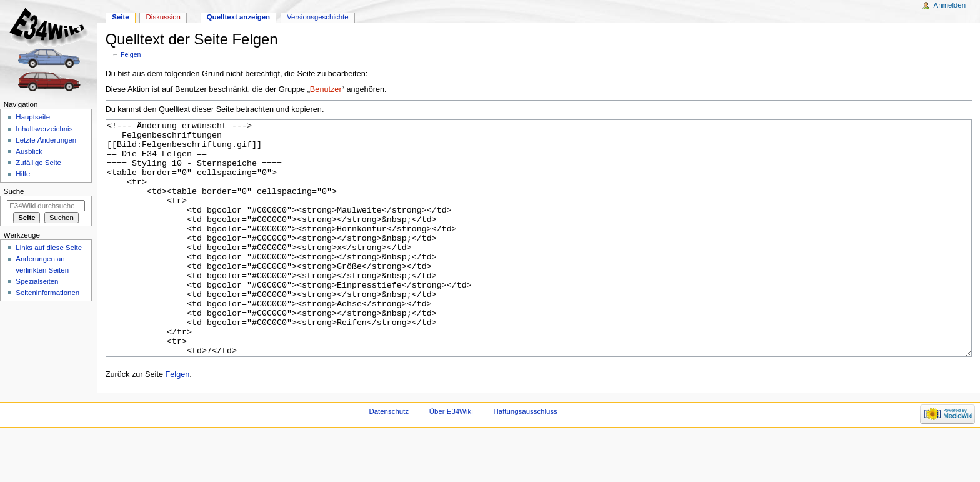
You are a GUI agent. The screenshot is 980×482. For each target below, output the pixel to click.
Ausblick (29, 151)
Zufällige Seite (38, 163)
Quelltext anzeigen (238, 17)
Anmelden (950, 5)
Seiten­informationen (47, 293)
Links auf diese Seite (49, 248)
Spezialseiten (37, 281)
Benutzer (326, 89)
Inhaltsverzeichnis (44, 129)
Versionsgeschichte (318, 17)
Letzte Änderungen (46, 140)
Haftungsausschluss (526, 458)
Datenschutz (389, 458)
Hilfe (23, 174)
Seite (120, 17)
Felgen (131, 54)
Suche (14, 191)
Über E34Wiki (451, 458)
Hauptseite (33, 117)
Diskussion (163, 17)
